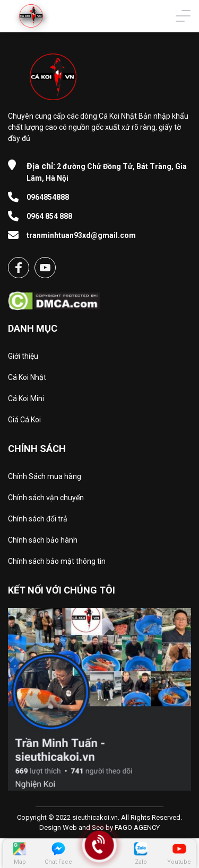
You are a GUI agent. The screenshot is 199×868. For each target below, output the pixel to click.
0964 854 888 (49, 216)
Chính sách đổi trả (38, 519)
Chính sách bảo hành (43, 540)
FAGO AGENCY (137, 827)
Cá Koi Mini (26, 398)
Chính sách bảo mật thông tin (57, 561)
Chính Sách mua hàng (45, 476)
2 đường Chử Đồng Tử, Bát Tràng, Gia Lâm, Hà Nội (107, 172)
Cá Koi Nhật (27, 377)
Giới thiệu (23, 356)
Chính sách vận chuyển (46, 498)
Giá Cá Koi (24, 420)
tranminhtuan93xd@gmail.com (81, 235)
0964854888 (48, 197)
